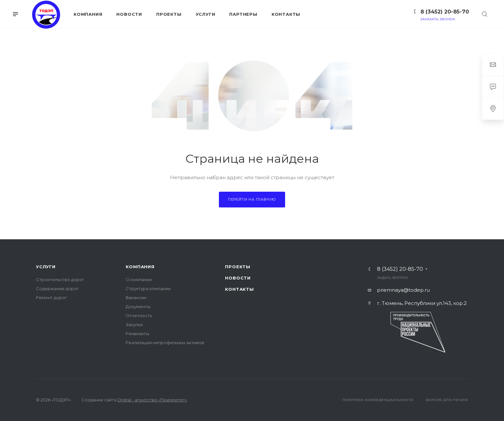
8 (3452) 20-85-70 (445, 12)
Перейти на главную (252, 199)
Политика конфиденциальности (378, 400)
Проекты (238, 267)
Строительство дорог (60, 279)
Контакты (239, 289)
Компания (140, 267)
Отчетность (139, 316)
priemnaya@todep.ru (403, 290)
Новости (238, 278)
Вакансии (136, 297)
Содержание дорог (57, 288)
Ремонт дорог (51, 297)
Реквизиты (137, 334)
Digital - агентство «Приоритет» (152, 400)
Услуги (46, 267)
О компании (139, 279)
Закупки (134, 325)
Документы (138, 307)
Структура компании (148, 288)
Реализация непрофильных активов (165, 343)
